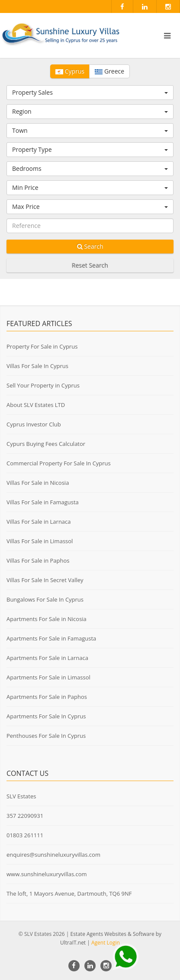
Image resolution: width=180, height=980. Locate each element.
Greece (109, 71)
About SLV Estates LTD (36, 405)
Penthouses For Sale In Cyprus (46, 736)
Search (90, 246)
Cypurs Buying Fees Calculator (46, 444)
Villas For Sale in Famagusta (43, 502)
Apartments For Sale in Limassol (48, 677)
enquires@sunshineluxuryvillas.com (53, 855)
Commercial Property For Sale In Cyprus (59, 463)
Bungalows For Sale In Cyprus (45, 599)
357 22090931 (25, 816)
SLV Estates (21, 796)
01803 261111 (25, 835)
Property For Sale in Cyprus (42, 346)
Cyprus (70, 71)
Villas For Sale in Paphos (38, 560)
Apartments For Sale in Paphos (47, 697)
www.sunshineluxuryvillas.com (47, 874)
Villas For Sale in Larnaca (39, 522)
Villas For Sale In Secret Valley (45, 580)
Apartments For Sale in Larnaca (47, 658)
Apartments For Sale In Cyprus (46, 716)
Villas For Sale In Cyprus (37, 366)
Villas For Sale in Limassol (40, 541)
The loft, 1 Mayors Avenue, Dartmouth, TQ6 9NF (69, 894)
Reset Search (90, 265)
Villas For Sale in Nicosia (38, 483)
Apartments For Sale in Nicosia (47, 619)
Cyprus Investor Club (34, 424)
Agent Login (106, 943)
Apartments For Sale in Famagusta (51, 638)
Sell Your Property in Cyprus (43, 385)
